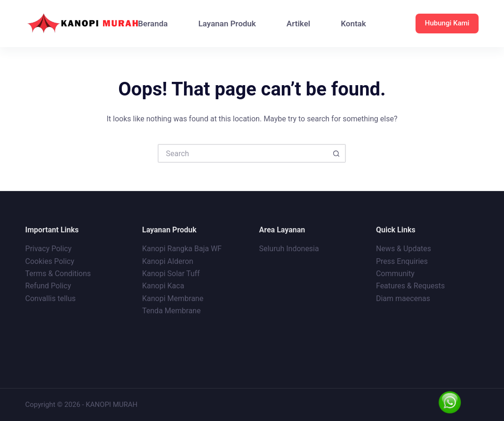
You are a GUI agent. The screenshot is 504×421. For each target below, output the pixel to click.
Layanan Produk (227, 24)
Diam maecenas (403, 298)
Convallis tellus (51, 298)
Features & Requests (410, 286)
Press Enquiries (402, 261)
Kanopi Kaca (163, 286)
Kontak (353, 24)
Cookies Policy (50, 261)
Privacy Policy (49, 249)
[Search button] (336, 153)
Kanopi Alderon (168, 261)
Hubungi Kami (447, 23)
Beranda (153, 24)
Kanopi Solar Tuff (171, 274)
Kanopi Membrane (173, 298)
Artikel (298, 24)
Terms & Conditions (58, 274)
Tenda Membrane (171, 311)
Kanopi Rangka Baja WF (182, 249)
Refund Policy (48, 286)
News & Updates (404, 249)
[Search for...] (242, 153)
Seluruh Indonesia (289, 249)
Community (395, 274)
